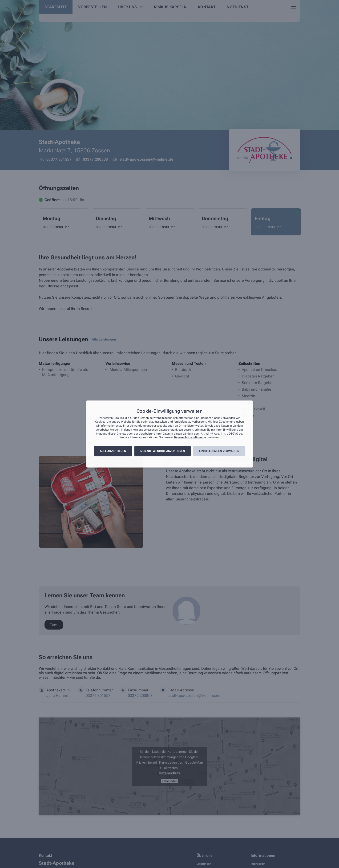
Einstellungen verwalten (219, 451)
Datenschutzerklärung (189, 438)
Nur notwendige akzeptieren (163, 451)
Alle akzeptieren (113, 451)
